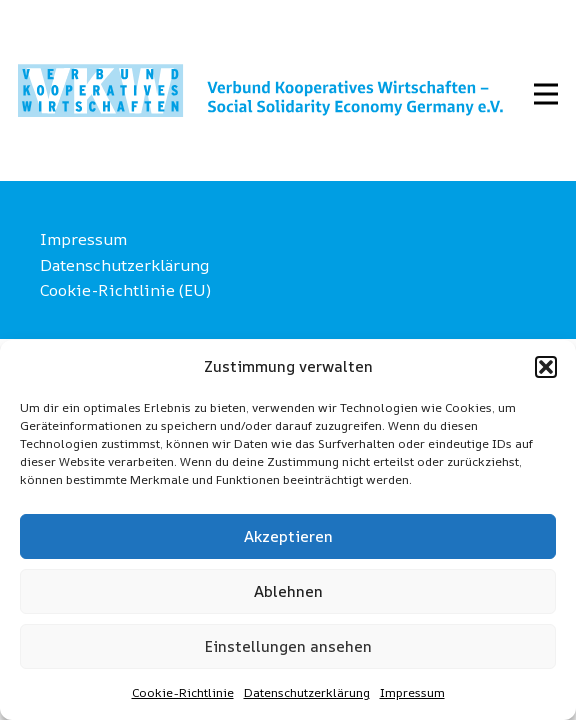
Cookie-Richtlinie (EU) (125, 290)
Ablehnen (288, 591)
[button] (546, 367)
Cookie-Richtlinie (183, 692)
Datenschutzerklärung (307, 692)
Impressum (412, 692)
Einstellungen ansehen (288, 646)
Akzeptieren (288, 536)
